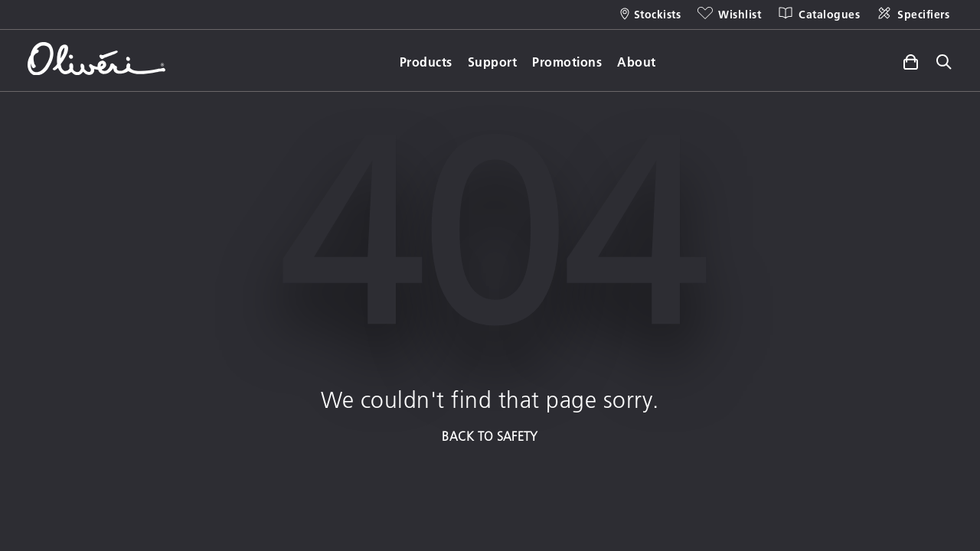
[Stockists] (651, 15)
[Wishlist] (728, 15)
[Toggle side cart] (910, 60)
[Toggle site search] (944, 63)
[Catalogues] (818, 15)
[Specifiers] (912, 15)
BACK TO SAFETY (490, 436)
